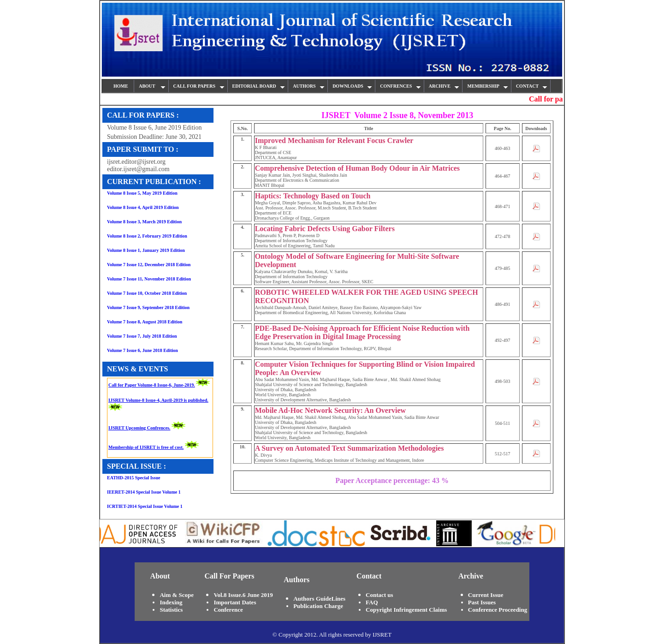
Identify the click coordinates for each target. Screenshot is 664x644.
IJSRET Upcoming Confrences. (139, 428)
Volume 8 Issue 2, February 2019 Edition (147, 236)
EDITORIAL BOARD (259, 86)
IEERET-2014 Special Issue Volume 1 (144, 492)
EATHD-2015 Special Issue (133, 478)
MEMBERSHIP (487, 86)
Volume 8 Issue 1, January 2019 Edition (146, 250)
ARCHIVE (444, 86)
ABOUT (152, 86)
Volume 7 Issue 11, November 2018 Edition (149, 279)
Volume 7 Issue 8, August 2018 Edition (145, 322)
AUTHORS (309, 86)
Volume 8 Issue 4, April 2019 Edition (143, 207)
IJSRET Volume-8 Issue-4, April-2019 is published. (158, 400)
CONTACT (532, 86)
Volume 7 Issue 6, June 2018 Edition (142, 350)
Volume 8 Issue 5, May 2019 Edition (142, 193)
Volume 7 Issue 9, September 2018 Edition (148, 307)
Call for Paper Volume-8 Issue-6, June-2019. (152, 385)
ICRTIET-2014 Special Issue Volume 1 (145, 506)
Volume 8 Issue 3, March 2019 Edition (144, 222)
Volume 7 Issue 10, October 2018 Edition (147, 293)
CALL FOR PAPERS (199, 86)
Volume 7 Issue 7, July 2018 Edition (142, 336)
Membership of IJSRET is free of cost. (146, 447)
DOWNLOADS (352, 86)
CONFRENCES (400, 86)
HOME (121, 86)
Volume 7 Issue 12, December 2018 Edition (149, 265)
